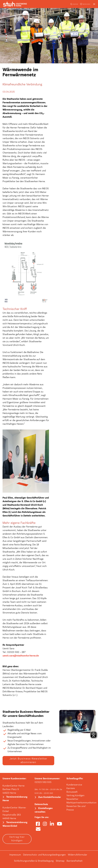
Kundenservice (74, 785)
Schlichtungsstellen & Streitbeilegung (34, 861)
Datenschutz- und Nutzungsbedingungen (44, 855)
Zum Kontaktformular (50, 797)
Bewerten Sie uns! (76, 806)
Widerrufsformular (78, 855)
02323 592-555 (43, 782)
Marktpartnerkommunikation (81, 803)
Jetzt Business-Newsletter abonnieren (28, 761)
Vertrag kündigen (75, 796)
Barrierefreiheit (75, 861)
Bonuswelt (72, 792)
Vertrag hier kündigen (17, 839)
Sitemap (60, 861)
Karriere (71, 789)
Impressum (15, 855)
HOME (11, 61)
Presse (70, 810)
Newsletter (72, 799)
